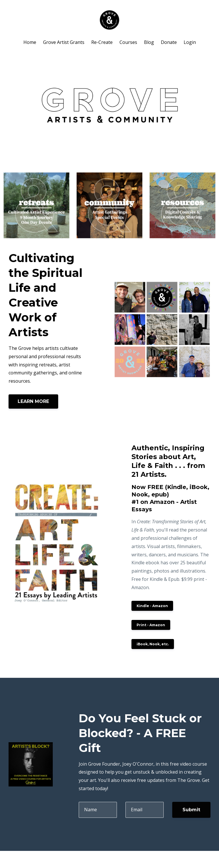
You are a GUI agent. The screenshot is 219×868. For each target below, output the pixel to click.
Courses (128, 42)
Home (30, 42)
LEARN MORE (33, 401)
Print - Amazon (151, 625)
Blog (149, 42)
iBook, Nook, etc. (153, 644)
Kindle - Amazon (152, 606)
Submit (191, 810)
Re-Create (102, 42)
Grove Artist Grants (64, 42)
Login (190, 42)
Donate (169, 42)
